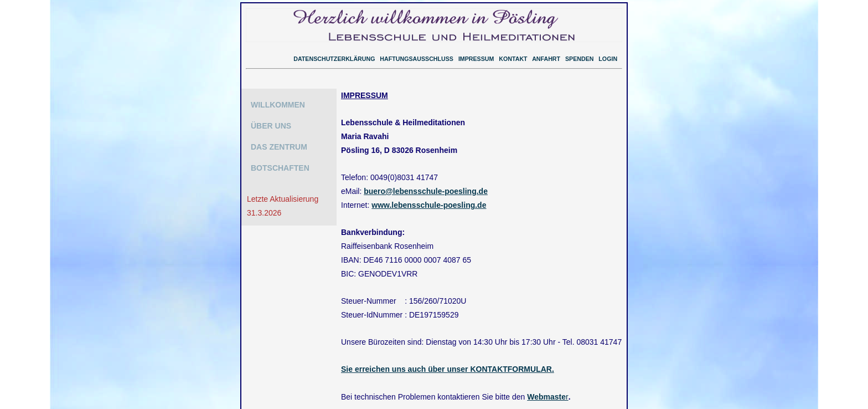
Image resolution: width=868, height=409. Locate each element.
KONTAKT (513, 59)
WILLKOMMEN (278, 105)
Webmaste (546, 388)
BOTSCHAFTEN (280, 168)
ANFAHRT (546, 59)
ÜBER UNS (271, 126)
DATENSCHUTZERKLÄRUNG (334, 59)
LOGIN (608, 59)
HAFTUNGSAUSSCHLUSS (417, 59)
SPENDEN (580, 59)
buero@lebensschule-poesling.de (426, 188)
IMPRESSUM (476, 59)
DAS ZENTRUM (279, 147)
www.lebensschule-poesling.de (429, 202)
